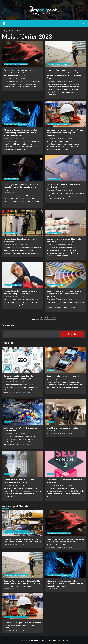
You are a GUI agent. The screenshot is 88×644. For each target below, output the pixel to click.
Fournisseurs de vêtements (13, 533)
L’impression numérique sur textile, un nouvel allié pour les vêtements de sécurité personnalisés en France (22, 73)
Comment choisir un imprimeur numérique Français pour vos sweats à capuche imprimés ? (65, 293)
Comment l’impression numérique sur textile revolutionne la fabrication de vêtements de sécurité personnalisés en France (22, 583)
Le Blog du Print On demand (44, 14)
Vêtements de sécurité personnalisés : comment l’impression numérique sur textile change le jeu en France (20, 133)
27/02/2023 (9, 78)
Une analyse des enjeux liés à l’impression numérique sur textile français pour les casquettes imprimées (22, 187)
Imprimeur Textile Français (22, 78)
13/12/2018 (9, 485)
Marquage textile (28, 533)
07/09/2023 (9, 545)
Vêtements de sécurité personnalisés (16, 64)
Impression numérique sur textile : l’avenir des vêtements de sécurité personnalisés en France (65, 133)
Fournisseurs (8, 531)
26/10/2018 (52, 485)
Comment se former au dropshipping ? (64, 376)
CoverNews (52, 640)
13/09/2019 (9, 433)
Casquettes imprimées (11, 179)
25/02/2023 (9, 193)
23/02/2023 (9, 296)
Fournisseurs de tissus (22, 531)
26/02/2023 (9, 138)
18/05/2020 (52, 379)
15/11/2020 (9, 382)
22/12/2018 (52, 433)
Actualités (7, 370)
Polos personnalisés (54, 179)
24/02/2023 (9, 245)
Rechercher (8, 325)
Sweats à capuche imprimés (13, 285)
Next (54, 318)
